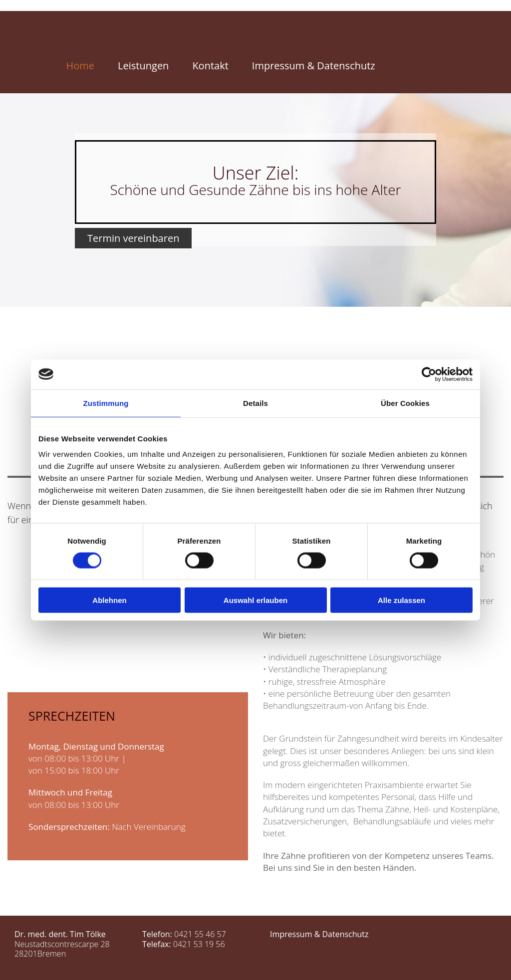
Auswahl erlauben (255, 600)
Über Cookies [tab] (405, 403)
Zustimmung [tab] (106, 403)
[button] (133, 238)
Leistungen (143, 66)
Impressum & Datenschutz (314, 66)
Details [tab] (255, 403)
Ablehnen (109, 600)
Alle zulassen (401, 600)
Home (81, 66)
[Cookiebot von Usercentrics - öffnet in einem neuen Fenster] (429, 374)
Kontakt (210, 66)
